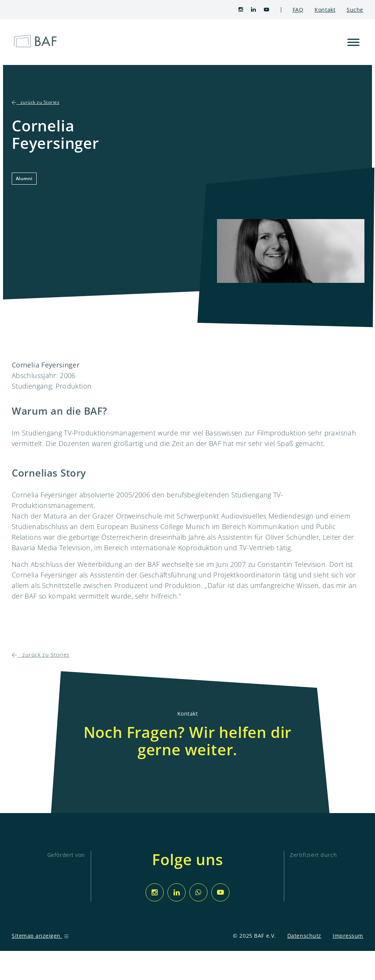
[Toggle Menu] (353, 42)
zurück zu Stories (36, 102)
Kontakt (325, 10)
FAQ (298, 10)
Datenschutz (304, 936)
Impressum (348, 936)
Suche (355, 10)
